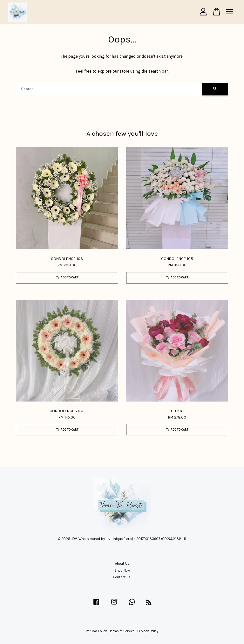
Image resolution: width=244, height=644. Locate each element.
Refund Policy (96, 631)
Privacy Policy (148, 631)
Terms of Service (122, 631)
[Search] (109, 89)
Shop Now (122, 571)
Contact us (122, 577)
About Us (122, 564)
